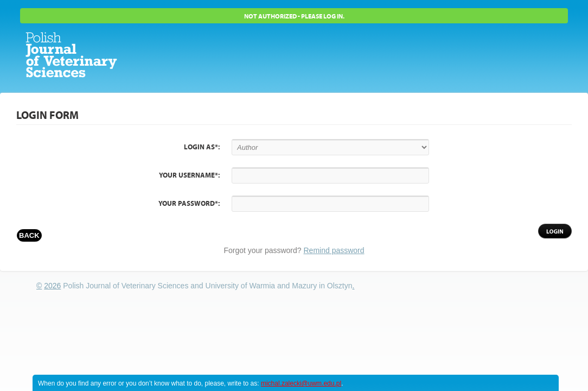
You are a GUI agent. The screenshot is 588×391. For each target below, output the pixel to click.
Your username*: (189, 175)
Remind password (334, 250)
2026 (52, 286)
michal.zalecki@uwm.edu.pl (301, 383)
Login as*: (202, 147)
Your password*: (189, 204)
